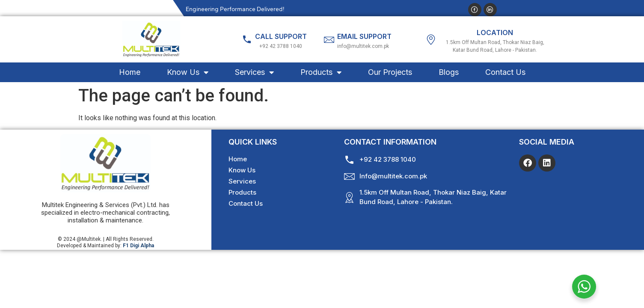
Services (254, 72)
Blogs (449, 72)
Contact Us (505, 72)
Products (321, 72)
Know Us (188, 72)
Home (130, 72)
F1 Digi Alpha (138, 246)
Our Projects (390, 72)
